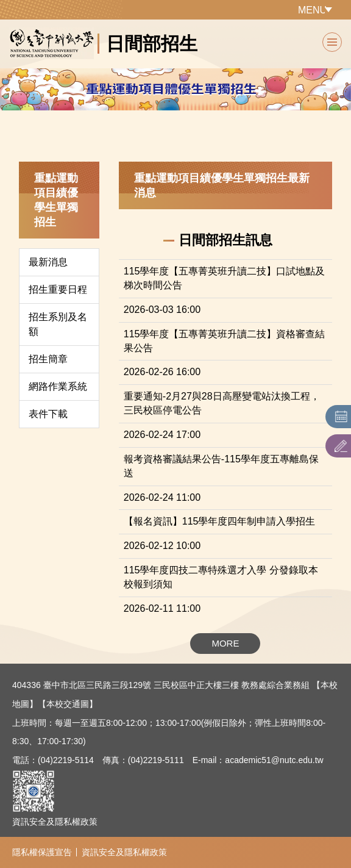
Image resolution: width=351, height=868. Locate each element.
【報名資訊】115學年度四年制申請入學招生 (220, 521)
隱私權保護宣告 (42, 852)
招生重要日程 (58, 289)
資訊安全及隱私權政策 (55, 822)
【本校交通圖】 (68, 704)
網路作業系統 (58, 386)
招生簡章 (48, 359)
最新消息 (48, 262)
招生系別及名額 (58, 324)
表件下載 (48, 414)
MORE (225, 643)
